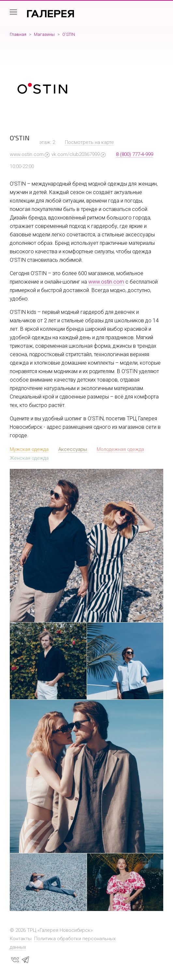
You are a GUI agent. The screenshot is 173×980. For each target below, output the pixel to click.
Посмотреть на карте (89, 142)
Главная (18, 34)
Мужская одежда (29, 449)
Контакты (21, 939)
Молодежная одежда (120, 449)
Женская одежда (29, 458)
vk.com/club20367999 (76, 154)
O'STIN (69, 34)
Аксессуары (73, 449)
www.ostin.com (27, 154)
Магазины (44, 34)
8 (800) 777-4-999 (135, 154)
